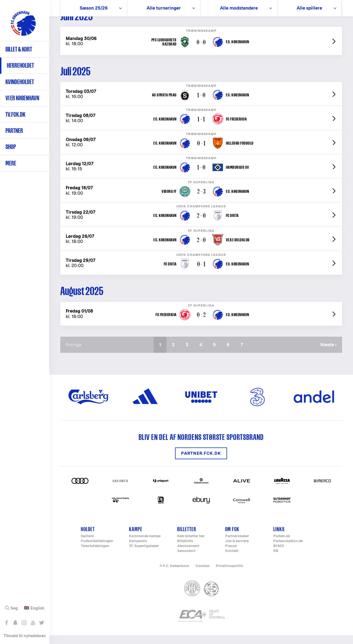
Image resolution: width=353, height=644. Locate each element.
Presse (231, 555)
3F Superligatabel (144, 555)
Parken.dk (282, 545)
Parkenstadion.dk (288, 550)
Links (279, 538)
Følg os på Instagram (24, 623)
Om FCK (232, 538)
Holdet (88, 538)
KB (276, 560)
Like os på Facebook (6, 623)
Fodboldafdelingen (97, 550)
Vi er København (22, 98)
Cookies (203, 575)
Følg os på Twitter (41, 623)
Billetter (187, 538)
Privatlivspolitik (229, 575)
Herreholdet (20, 65)
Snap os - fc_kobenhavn (15, 623)
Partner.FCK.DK (201, 462)
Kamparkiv (138, 550)
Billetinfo (185, 550)
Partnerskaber (237, 545)
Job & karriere (237, 550)
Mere (11, 163)
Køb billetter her (191, 545)
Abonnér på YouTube (33, 623)
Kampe (136, 538)
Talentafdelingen (95, 555)
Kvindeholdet (20, 82)
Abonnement (188, 555)
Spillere (87, 545)
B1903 (279, 555)
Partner (14, 131)
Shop (11, 147)
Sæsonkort (186, 560)
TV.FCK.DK (15, 114)
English (37, 608)
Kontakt (232, 560)
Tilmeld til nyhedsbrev (25, 636)
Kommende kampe (145, 545)
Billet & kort (19, 49)
